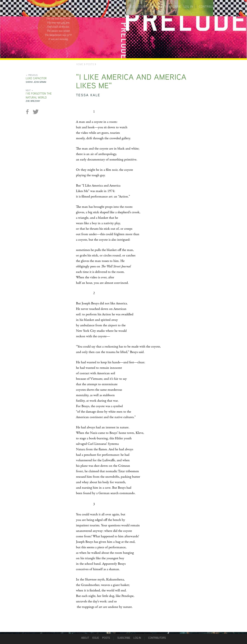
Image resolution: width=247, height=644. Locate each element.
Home (80, 64)
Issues (143, 7)
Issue (96, 638)
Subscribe (173, 7)
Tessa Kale (88, 95)
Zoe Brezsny (33, 101)
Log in (188, 7)
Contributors (210, 7)
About (130, 7)
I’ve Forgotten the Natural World (39, 96)
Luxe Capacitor (36, 78)
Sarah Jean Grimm (36, 82)
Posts (155, 7)
